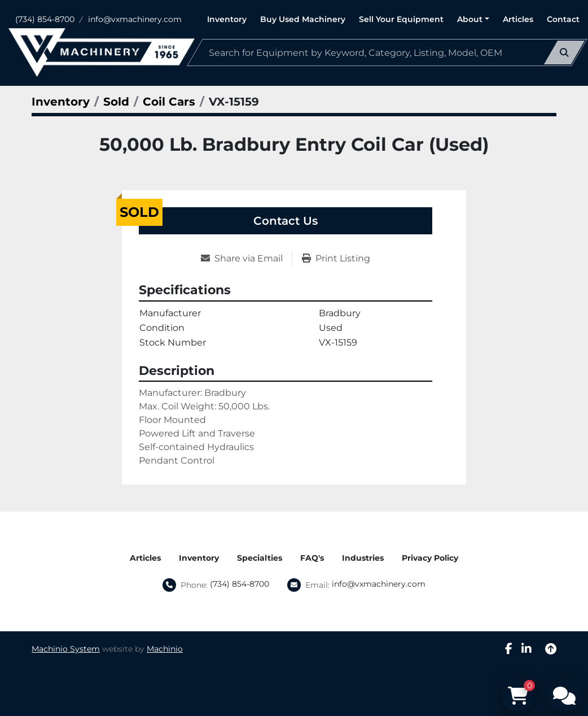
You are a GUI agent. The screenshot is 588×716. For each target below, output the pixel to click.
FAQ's (312, 558)
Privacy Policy (430, 558)
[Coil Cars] (169, 102)
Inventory (227, 19)
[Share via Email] (246, 259)
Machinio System (66, 649)
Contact (563, 19)
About (470, 19)
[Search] (387, 53)
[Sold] (116, 102)
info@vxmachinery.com (135, 19)
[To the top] (551, 649)
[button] (473, 19)
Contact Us (286, 221)
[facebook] (509, 649)
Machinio (165, 649)
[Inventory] (61, 102)
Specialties (260, 558)
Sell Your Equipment (401, 19)
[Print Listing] (336, 259)
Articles (518, 19)
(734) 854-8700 (45, 19)
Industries (363, 558)
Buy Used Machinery (303, 19)
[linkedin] (526, 649)
